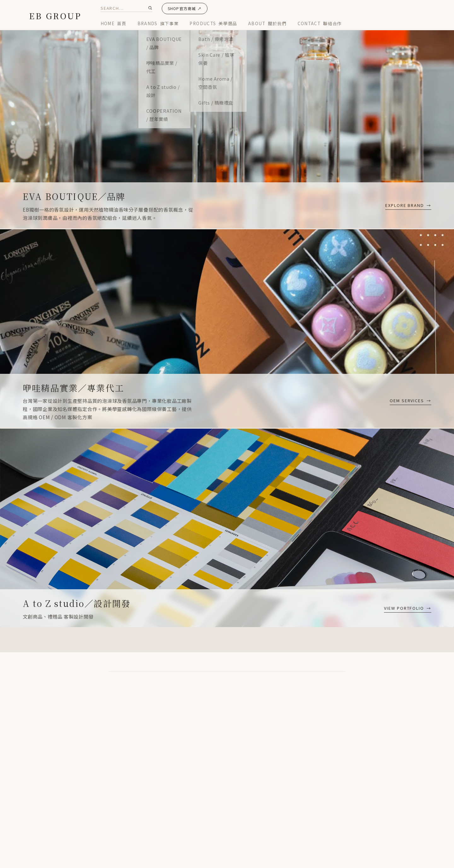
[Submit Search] (150, 8)
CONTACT (320, 23)
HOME (113, 23)
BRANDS (158, 23)
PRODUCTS (213, 23)
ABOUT (267, 23)
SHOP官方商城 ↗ (185, 8)
